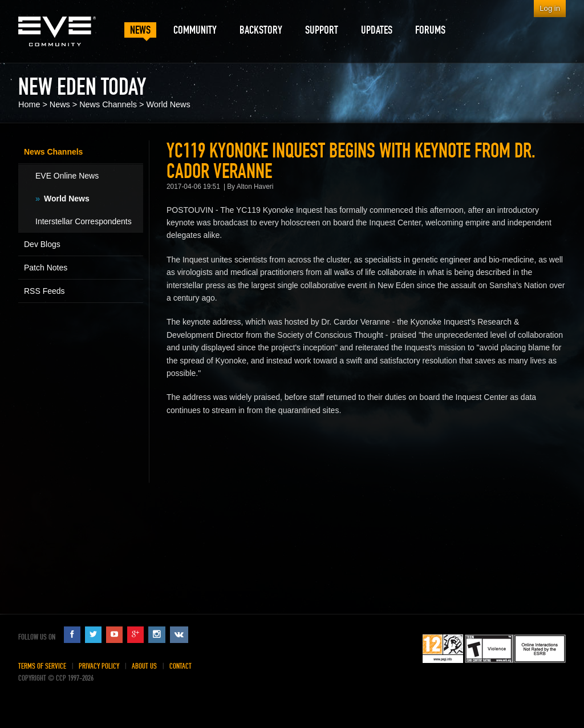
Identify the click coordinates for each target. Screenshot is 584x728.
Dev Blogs (42, 244)
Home (29, 104)
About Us (144, 666)
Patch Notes (46, 268)
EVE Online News (67, 176)
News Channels (108, 104)
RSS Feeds (44, 291)
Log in (550, 8)
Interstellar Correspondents (84, 221)
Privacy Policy (99, 666)
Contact (181, 666)
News (60, 104)
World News (168, 104)
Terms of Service (42, 666)
